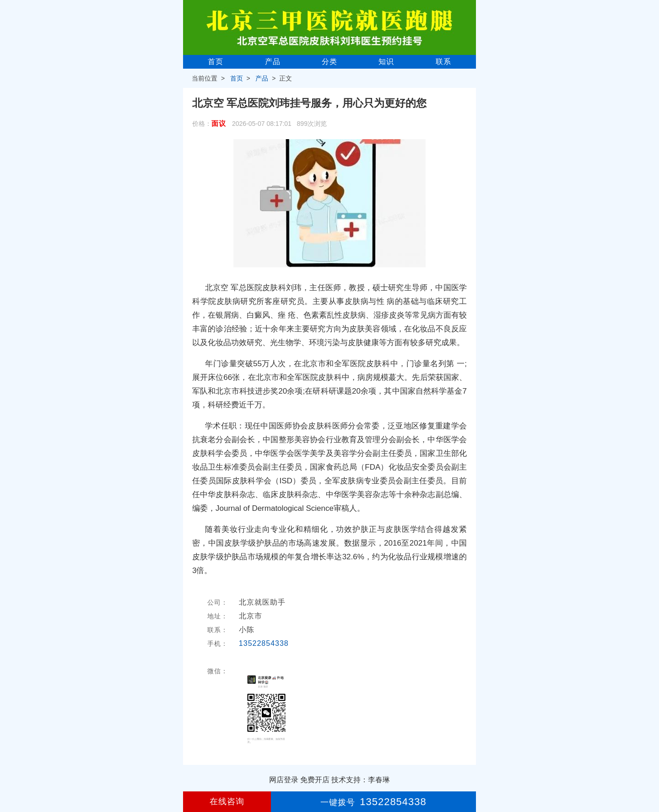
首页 (216, 62)
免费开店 (315, 780)
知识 (386, 62)
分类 (329, 62)
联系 (443, 62)
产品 (273, 62)
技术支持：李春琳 (361, 780)
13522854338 (264, 643)
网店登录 (284, 780)
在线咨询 (227, 801)
